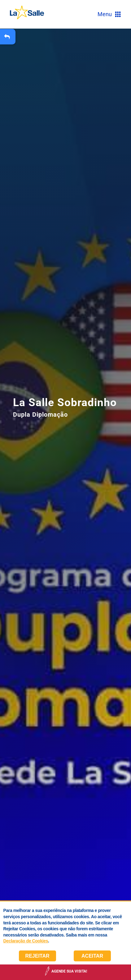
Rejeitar (37, 956)
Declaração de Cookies (26, 941)
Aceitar (92, 956)
